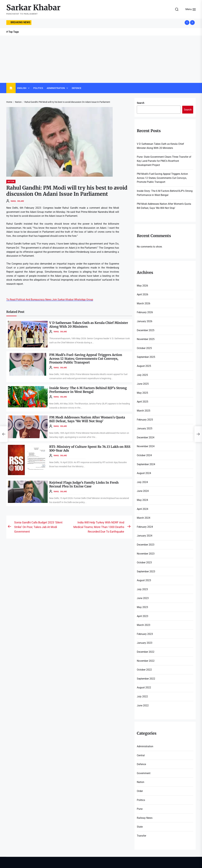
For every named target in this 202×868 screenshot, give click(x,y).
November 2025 (146, 339)
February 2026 (145, 312)
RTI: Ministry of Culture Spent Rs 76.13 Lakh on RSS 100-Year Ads (90, 449)
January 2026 (145, 321)
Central (141, 755)
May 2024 (142, 500)
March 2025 (144, 411)
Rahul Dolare (17, 201)
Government (144, 773)
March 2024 (144, 518)
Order (140, 791)
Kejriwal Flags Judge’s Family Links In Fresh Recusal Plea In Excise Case (84, 484)
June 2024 (143, 491)
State (140, 827)
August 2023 (144, 580)
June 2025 (143, 384)
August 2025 (144, 366)
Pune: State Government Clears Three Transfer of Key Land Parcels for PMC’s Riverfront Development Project (164, 161)
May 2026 (142, 286)
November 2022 (146, 661)
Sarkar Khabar (33, 8)
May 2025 (142, 393)
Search (141, 103)
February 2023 (145, 634)
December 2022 (146, 652)
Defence (77, 88)
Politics (38, 88)
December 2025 (146, 330)
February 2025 (145, 420)
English (22, 88)
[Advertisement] (101, 59)
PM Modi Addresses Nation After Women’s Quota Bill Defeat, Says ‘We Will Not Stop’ (87, 419)
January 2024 (145, 536)
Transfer (141, 836)
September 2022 (146, 679)
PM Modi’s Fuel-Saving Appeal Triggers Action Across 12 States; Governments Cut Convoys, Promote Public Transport (86, 359)
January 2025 (145, 428)
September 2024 (146, 464)
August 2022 (144, 688)
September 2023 (146, 571)
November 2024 (146, 446)
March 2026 (144, 303)
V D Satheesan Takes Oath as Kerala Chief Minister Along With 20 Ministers (89, 325)
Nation (11, 181)
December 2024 (146, 437)
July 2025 (142, 375)
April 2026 (143, 294)
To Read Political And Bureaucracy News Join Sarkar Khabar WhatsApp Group (50, 300)
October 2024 (144, 455)
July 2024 (142, 482)
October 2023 (144, 562)
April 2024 (143, 509)
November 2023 (146, 554)
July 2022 (142, 696)
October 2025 (144, 348)
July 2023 (142, 589)
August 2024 (144, 473)
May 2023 (142, 607)
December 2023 (146, 545)
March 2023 (144, 625)
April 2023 (143, 616)
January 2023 (145, 643)
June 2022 (143, 705)
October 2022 (144, 670)
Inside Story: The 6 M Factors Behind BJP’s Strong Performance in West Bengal (88, 390)
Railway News (145, 818)
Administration (56, 88)
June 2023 (143, 598)
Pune (140, 809)
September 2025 (146, 357)
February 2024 (145, 527)
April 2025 (143, 402)
